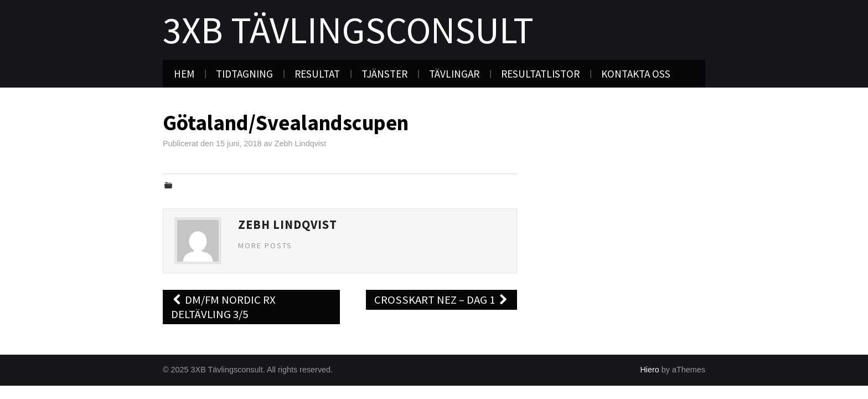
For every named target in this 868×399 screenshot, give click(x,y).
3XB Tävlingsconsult (348, 30)
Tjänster (384, 74)
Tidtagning (244, 74)
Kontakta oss (636, 74)
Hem (184, 74)
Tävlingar (454, 74)
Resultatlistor (540, 74)
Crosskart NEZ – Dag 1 (441, 300)
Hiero (649, 370)
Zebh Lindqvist (301, 144)
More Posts (265, 245)
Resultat (317, 74)
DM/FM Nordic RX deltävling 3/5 (223, 307)
